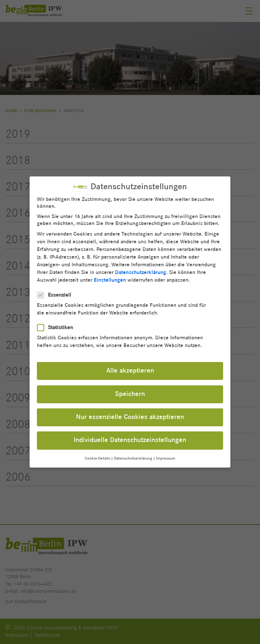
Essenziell (56, 293)
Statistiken (57, 325)
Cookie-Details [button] (97, 456)
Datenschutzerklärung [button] (133, 456)
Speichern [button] (130, 392)
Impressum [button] (166, 456)
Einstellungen (110, 278)
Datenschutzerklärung (141, 270)
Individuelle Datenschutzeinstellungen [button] (130, 438)
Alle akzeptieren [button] (130, 369)
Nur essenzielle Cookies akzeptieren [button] (130, 415)
